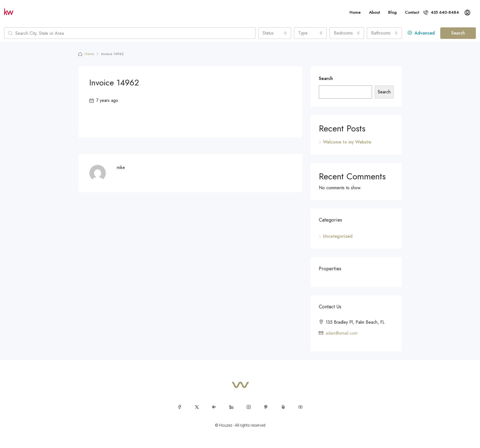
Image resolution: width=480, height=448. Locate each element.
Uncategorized (338, 236)
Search (458, 33)
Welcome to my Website (347, 142)
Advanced (421, 33)
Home (355, 12)
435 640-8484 (441, 12)
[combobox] (275, 33)
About (374, 12)
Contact (412, 12)
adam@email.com (342, 333)
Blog (392, 12)
